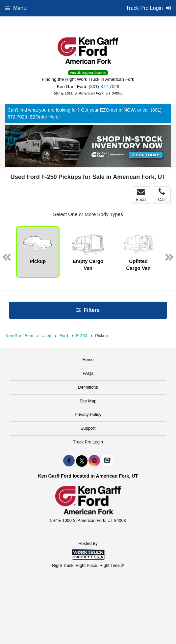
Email (141, 195)
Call (162, 195)
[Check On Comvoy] (107, 461)
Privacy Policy (88, 414)
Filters (88, 310)
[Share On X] (82, 461)
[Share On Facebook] (69, 461)
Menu (16, 8)
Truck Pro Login (88, 442)
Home (88, 360)
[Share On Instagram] (94, 461)
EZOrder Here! (45, 117)
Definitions (88, 387)
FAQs (88, 373)
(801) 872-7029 (104, 86)
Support (88, 428)
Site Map (88, 401)
